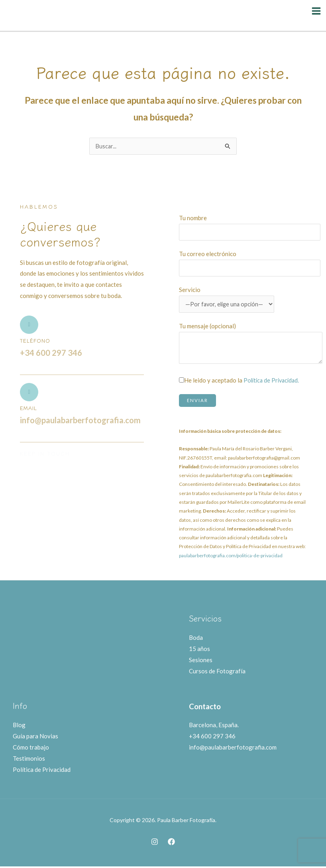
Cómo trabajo (31, 749)
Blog (19, 726)
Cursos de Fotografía (217, 672)
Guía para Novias (35, 738)
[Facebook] (171, 843)
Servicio (228, 297)
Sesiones (201, 661)
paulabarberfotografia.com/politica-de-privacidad (231, 557)
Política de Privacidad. (273, 381)
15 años (199, 650)
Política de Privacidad (42, 771)
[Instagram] (155, 843)
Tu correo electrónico (250, 261)
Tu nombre (250, 225)
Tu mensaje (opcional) (251, 345)
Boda (196, 639)
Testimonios (29, 759)
